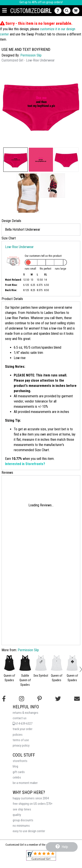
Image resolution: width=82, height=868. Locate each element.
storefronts (20, 761)
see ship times (22, 809)
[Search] (68, 11)
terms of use (21, 740)
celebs (17, 778)
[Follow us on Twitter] (58, 699)
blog (15, 766)
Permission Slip (31, 55)
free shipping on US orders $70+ (33, 804)
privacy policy (21, 746)
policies (18, 735)
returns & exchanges (25, 713)
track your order (23, 729)
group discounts (23, 820)
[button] (16, 160)
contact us (20, 718)
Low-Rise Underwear (19, 247)
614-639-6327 (23, 724)
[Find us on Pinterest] (40, 699)
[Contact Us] (59, 11)
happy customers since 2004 (31, 798)
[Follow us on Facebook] (4, 699)
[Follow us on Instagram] (22, 699)
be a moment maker (25, 783)
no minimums (21, 826)
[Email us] (77, 699)
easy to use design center (29, 831)
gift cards (19, 772)
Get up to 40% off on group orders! (41, 2)
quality (17, 815)
